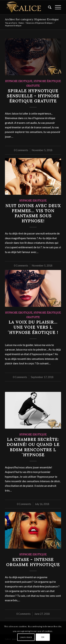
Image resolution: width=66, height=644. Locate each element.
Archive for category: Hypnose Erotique (32, 19)
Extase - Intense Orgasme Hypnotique (33, 562)
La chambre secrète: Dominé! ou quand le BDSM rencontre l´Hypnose (33, 447)
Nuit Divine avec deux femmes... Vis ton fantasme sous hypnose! (33, 213)
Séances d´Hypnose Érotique (39, 23)
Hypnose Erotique (19, 81)
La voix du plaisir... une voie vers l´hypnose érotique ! (33, 327)
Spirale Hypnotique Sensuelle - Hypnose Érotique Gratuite (33, 96)
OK (43, 637)
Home (21, 23)
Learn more (26, 637)
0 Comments (21, 150)
